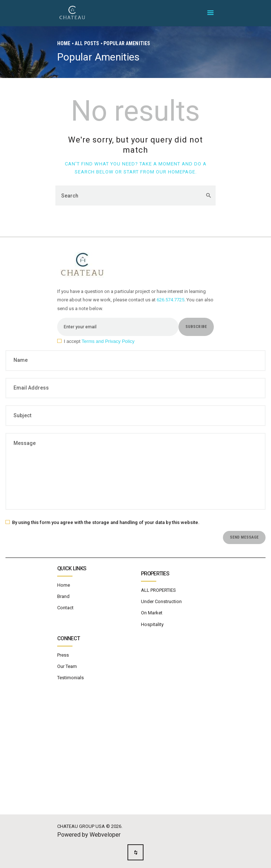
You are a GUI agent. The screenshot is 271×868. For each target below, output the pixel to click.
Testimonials (70, 678)
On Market (152, 613)
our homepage (176, 172)
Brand (63, 596)
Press (63, 655)
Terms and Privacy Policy (108, 341)
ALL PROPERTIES (158, 590)
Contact (65, 608)
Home (64, 43)
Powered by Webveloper (89, 835)
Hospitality (152, 624)
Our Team (67, 666)
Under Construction (161, 601)
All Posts (87, 43)
